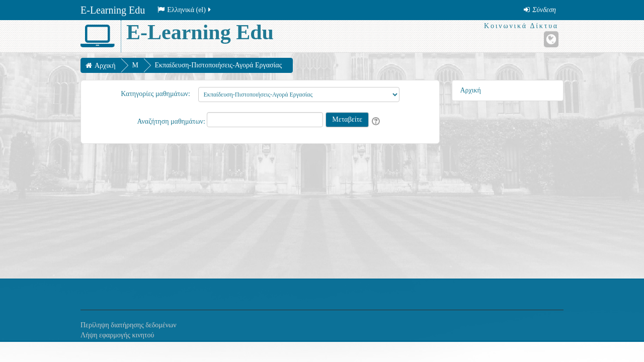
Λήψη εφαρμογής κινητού (117, 335)
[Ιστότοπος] (551, 39)
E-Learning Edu (113, 10)
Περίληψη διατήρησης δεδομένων (129, 325)
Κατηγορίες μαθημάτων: (155, 94)
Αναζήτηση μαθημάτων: (172, 121)
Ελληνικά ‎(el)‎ (185, 10)
